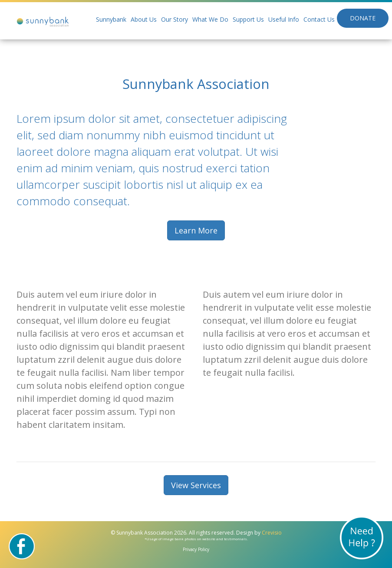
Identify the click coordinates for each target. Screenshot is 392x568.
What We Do (210, 19)
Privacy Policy (196, 549)
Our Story (175, 19)
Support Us (248, 19)
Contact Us (319, 19)
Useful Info (284, 19)
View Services (196, 485)
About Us (144, 19)
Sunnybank (111, 19)
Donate (363, 18)
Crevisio (272, 533)
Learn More (196, 230)
